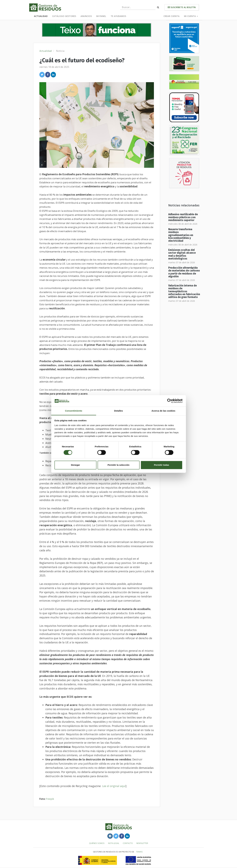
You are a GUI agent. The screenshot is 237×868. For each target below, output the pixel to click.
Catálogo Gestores (64, 16)
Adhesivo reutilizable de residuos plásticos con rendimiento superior (183, 217)
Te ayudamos (118, 16)
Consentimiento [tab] (74, 411)
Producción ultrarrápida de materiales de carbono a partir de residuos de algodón (184, 272)
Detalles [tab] (118, 411)
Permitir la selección (119, 465)
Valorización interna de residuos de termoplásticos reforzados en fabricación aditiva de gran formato (184, 291)
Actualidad (41, 16)
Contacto (128, 843)
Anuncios (86, 16)
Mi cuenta (191, 16)
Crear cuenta (171, 16)
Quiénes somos (97, 843)
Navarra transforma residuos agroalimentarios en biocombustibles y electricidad (181, 235)
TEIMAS (139, 852)
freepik (50, 799)
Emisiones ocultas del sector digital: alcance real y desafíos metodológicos (182, 254)
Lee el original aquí (114, 786)
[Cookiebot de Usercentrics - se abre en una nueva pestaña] (169, 401)
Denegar (75, 465)
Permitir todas (162, 465)
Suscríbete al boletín (182, 7)
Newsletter (142, 843)
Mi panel (101, 16)
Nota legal (114, 843)
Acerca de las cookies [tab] (163, 411)
